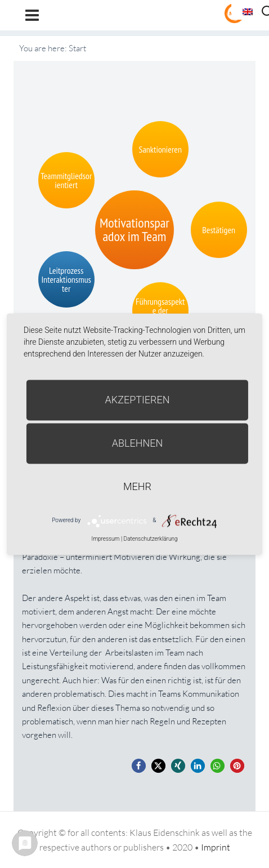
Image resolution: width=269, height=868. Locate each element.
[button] (139, 766)
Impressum (105, 539)
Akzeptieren (138, 400)
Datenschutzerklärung (151, 539)
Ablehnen (138, 443)
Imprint (216, 847)
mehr (137, 486)
